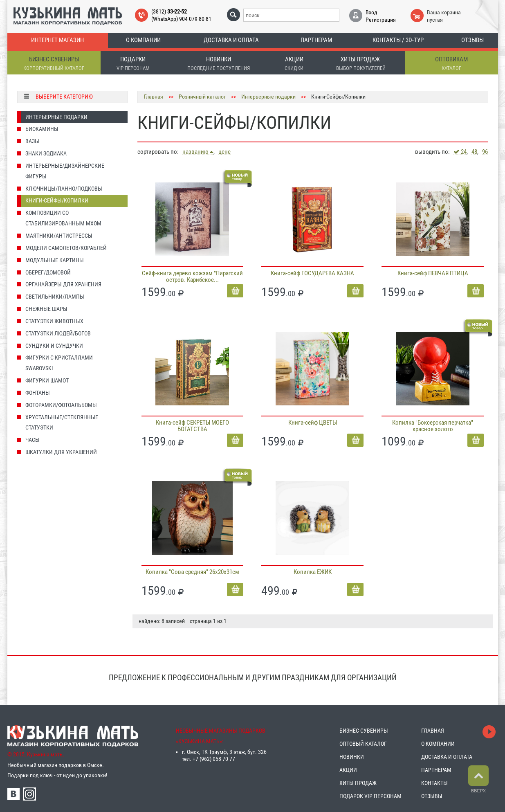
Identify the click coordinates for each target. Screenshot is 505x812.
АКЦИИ (348, 770)
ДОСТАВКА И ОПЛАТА (447, 757)
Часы (33, 440)
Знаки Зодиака (46, 153)
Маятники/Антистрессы (59, 236)
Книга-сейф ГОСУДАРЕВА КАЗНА (312, 273)
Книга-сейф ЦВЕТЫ (313, 423)
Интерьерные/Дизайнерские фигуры (65, 171)
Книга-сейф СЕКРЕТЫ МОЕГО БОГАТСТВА (192, 426)
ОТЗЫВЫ (432, 796)
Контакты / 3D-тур (398, 40)
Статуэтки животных (54, 321)
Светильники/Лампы (55, 297)
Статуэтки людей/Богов (58, 333)
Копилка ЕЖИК (313, 572)
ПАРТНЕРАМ (436, 770)
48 (474, 152)
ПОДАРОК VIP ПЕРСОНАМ (370, 796)
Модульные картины (55, 260)
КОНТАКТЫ (434, 783)
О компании (143, 40)
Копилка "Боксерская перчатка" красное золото (433, 426)
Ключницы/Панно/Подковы (64, 189)
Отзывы (472, 40)
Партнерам (316, 40)
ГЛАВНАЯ (433, 731)
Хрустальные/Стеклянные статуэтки (62, 423)
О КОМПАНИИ (438, 744)
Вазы (32, 141)
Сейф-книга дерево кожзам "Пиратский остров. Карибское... (192, 277)
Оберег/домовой (48, 272)
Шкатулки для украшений (61, 452)
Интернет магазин (57, 40)
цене (224, 152)
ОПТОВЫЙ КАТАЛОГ (363, 744)
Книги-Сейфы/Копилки (57, 200)
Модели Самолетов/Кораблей (66, 248)
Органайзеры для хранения (63, 284)
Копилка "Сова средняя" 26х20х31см (192, 572)
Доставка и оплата (231, 40)
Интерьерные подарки (56, 117)
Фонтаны (38, 393)
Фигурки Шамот (47, 380)
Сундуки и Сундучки (54, 346)
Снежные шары (46, 309)
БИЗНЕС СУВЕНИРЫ (364, 731)
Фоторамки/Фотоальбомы (61, 405)
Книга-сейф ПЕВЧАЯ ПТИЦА (433, 273)
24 (460, 152)
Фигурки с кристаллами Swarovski (59, 363)
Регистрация (381, 20)
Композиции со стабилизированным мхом (63, 218)
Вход (371, 12)
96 (485, 152)
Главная (154, 97)
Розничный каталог (202, 97)
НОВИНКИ (352, 757)
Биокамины (42, 129)
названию (198, 152)
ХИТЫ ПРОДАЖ (358, 783)
